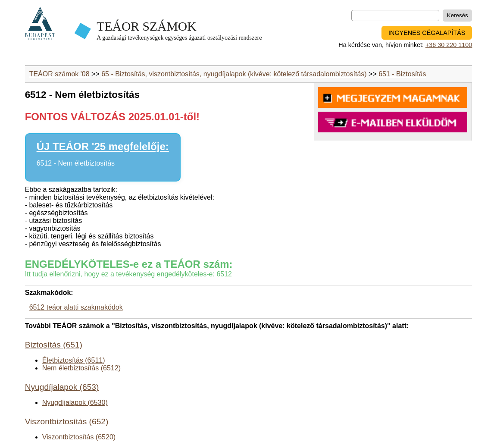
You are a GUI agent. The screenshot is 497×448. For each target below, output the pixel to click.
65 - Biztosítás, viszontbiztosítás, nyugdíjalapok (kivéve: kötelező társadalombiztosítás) (234, 74)
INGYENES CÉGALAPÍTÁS (427, 33)
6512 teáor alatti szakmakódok (76, 307)
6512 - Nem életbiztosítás (76, 163)
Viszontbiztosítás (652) (67, 421)
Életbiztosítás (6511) (74, 360)
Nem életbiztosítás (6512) (81, 368)
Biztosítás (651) (54, 345)
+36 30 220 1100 (449, 45)
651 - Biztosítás (402, 74)
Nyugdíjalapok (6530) (75, 403)
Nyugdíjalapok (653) (62, 387)
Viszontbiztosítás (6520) (79, 437)
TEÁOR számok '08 (59, 74)
